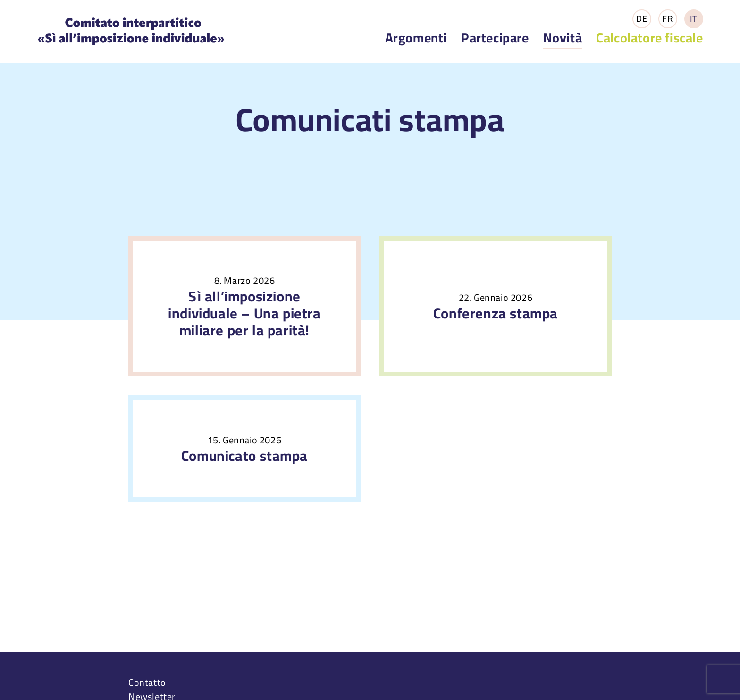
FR (668, 19)
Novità (563, 38)
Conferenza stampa (496, 313)
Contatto (147, 682)
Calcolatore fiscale (649, 38)
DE (642, 19)
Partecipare (495, 38)
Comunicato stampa (244, 456)
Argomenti (416, 38)
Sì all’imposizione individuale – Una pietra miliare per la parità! (244, 313)
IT (694, 19)
